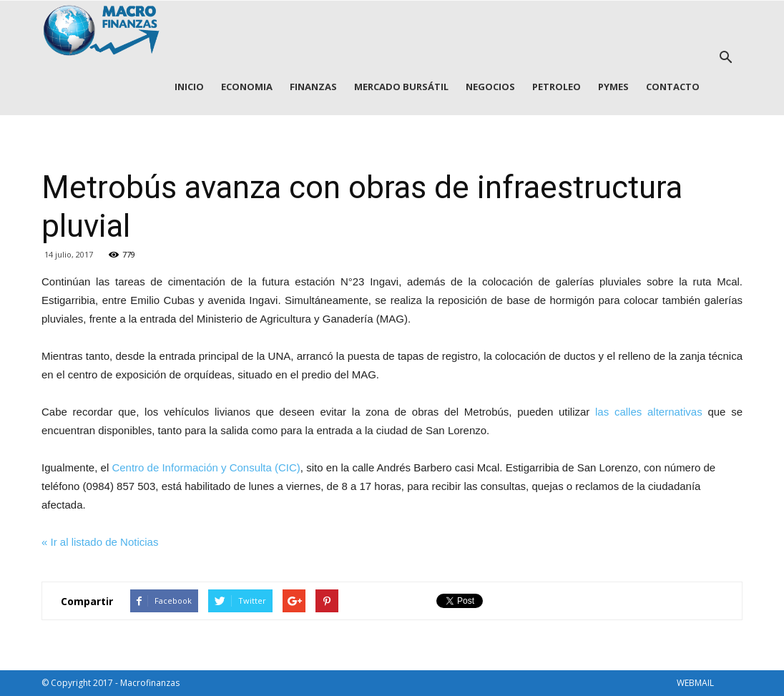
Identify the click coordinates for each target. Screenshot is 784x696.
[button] (725, 58)
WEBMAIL (695, 683)
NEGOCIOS (490, 87)
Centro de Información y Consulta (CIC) (206, 467)
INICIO (189, 87)
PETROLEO (557, 87)
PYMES (613, 87)
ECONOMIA (247, 87)
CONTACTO (673, 87)
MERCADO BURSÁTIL (401, 87)
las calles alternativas (649, 412)
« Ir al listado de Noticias (100, 542)
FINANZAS (313, 87)
